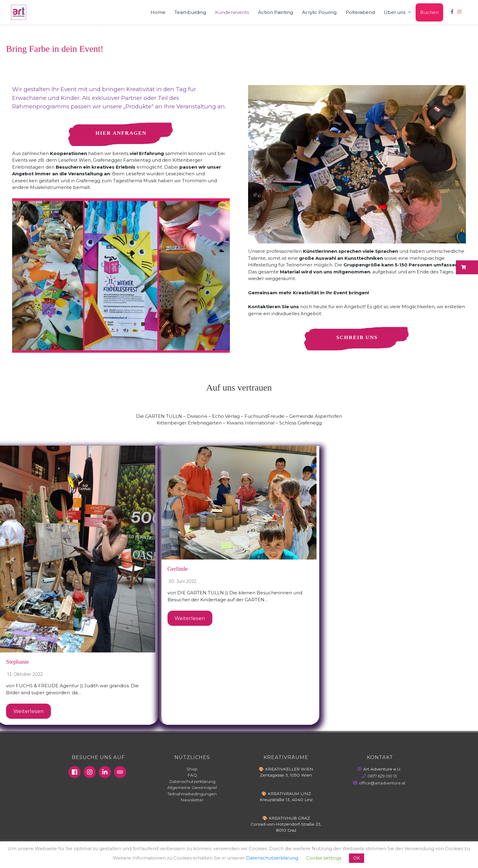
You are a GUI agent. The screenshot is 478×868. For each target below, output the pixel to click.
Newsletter (192, 800)
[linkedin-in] (106, 773)
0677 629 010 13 (382, 777)
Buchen (429, 13)
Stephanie (18, 662)
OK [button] (357, 858)
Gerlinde (178, 569)
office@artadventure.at (382, 784)
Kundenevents (232, 13)
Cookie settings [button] (324, 858)
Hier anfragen (121, 133)
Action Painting (276, 13)
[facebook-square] (75, 773)
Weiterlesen (29, 711)
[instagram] (460, 12)
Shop (192, 770)
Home (158, 13)
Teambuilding (190, 13)
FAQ (192, 776)
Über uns (395, 13)
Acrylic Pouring (319, 13)
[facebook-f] (453, 12)
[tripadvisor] (121, 773)
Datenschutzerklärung (192, 782)
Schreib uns (357, 338)
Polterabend (360, 13)
